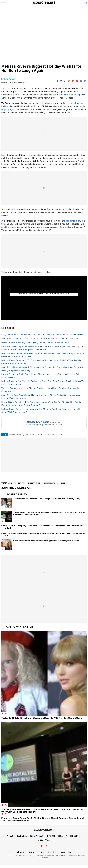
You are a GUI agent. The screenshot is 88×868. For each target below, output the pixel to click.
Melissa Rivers (16, 435)
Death (40, 435)
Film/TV (63, 836)
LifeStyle (76, 836)
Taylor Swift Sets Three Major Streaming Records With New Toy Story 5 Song (47, 499)
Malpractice (49, 435)
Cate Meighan (10, 79)
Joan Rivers (30, 435)
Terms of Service (48, 852)
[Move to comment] (85, 81)
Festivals (44, 840)
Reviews (51, 836)
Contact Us (33, 852)
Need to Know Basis (38, 422)
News (5, 714)
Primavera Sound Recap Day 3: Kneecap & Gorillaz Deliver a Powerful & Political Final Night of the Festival (43, 534)
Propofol (60, 435)
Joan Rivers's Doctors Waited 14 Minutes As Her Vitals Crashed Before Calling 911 (40, 339)
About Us (21, 852)
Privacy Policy (65, 852)
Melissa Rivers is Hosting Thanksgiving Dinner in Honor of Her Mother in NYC (38, 342)
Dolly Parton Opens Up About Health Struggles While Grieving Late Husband (46, 541)
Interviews (36, 836)
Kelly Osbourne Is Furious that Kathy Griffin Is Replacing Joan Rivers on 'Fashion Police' (43, 335)
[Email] (81, 81)
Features (21, 836)
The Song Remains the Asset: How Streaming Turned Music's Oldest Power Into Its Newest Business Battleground (49, 513)
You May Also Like (20, 627)
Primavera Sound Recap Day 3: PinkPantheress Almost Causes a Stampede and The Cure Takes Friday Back (43, 527)
